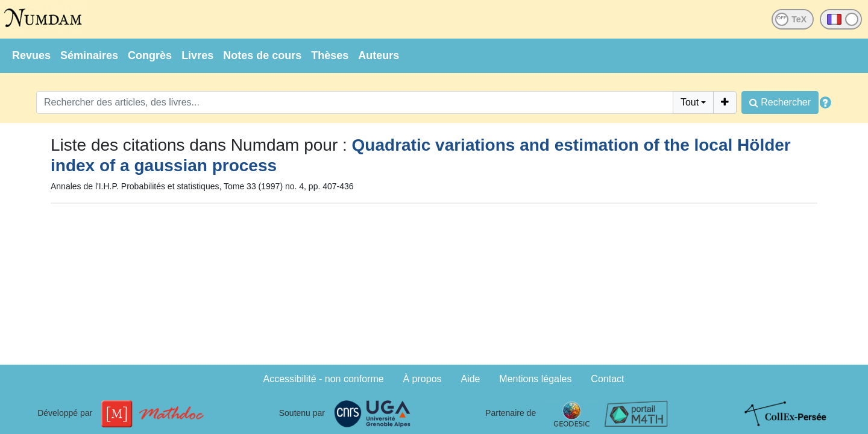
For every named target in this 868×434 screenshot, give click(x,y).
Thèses (330, 55)
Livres (197, 55)
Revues (31, 55)
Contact (607, 379)
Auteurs (379, 55)
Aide (470, 379)
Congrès (150, 55)
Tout (690, 102)
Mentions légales (535, 379)
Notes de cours (262, 55)
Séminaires (89, 55)
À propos (423, 379)
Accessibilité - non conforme (324, 379)
